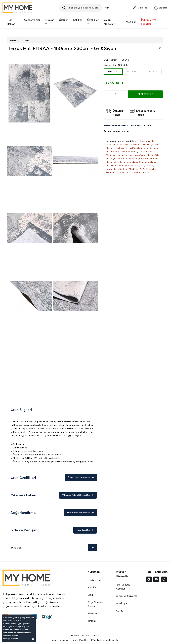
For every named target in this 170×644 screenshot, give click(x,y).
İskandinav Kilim (135, 162)
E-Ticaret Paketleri (79, 640)
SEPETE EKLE (145, 94)
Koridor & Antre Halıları (126, 159)
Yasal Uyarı (122, 603)
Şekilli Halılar (119, 162)
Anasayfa (14, 40)
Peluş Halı (116, 165)
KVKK (119, 611)
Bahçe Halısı (145, 159)
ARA (107, 8)
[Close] (33, 639)
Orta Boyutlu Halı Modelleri (128, 148)
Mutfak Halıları (124, 155)
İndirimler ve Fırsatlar (149, 22)
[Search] (81, 8)
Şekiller (78, 22)
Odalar (50, 22)
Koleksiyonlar (32, 22)
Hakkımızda (94, 580)
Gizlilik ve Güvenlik (127, 596)
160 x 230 (113, 72)
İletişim (92, 621)
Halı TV (92, 587)
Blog (90, 595)
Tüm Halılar (11, 22)
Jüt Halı (149, 165)
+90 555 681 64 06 (118, 132)
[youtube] (156, 579)
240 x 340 (133, 72)
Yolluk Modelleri (109, 22)
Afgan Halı (112, 169)
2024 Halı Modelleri (128, 169)
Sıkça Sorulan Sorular (95, 604)
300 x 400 (152, 72)
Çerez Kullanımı (11, 630)
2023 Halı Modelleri (127, 145)
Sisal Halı (140, 165)
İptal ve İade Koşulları (123, 587)
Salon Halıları (145, 145)
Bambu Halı (128, 165)
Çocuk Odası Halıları (143, 155)
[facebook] (149, 579)
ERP (91, 640)
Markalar (92, 613)
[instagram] (164, 579)
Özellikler (93, 22)
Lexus (27, 40)
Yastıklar (131, 22)
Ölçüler (63, 22)
